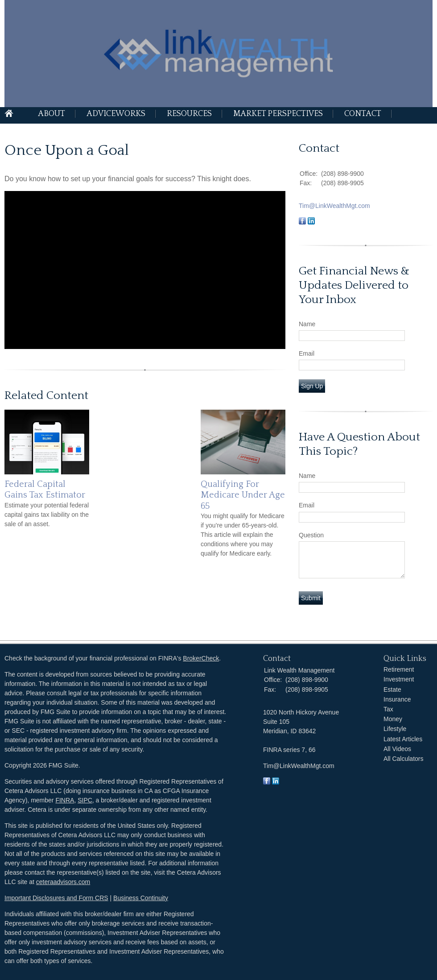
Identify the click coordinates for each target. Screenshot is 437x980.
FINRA (65, 800)
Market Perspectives (278, 114)
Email (307, 353)
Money (393, 719)
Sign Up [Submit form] (312, 386)
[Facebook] (267, 782)
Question (311, 535)
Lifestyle (395, 729)
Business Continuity (141, 898)
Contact (363, 114)
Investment (399, 679)
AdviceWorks (116, 114)
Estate (392, 689)
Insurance (397, 699)
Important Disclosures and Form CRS (56, 898)
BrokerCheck (201, 658)
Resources (189, 114)
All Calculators (403, 759)
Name (307, 324)
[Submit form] (311, 598)
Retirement (399, 669)
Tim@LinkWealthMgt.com (334, 206)
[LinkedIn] (276, 782)
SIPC (85, 800)
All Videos (397, 749)
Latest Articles (403, 739)
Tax (388, 709)
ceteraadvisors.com (63, 882)
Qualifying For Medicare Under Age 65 (243, 495)
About (52, 114)
